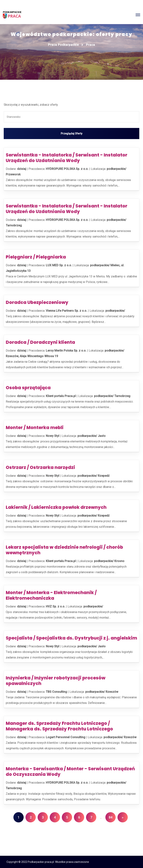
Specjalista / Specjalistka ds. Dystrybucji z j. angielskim (71, 638)
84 (111, 817)
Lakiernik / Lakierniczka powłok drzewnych (56, 507)
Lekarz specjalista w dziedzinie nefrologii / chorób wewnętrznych (64, 550)
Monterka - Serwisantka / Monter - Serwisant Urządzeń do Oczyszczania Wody (70, 771)
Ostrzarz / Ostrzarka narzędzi (40, 467)
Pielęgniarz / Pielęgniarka (36, 257)
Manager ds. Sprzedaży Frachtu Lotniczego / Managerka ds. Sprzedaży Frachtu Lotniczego (59, 726)
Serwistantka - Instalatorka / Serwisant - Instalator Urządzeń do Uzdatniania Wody (67, 158)
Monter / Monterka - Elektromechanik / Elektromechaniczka (51, 595)
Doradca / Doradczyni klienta (40, 342)
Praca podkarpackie (63, 45)
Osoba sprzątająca (28, 388)
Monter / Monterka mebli (35, 428)
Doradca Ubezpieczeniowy (37, 302)
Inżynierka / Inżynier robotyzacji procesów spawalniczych (56, 681)
